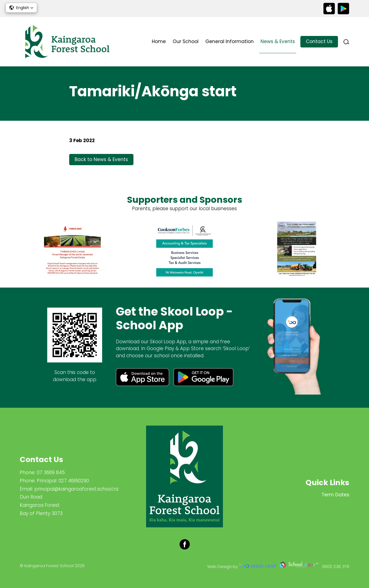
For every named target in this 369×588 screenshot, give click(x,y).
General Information (230, 41)
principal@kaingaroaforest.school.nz (76, 489)
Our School (186, 41)
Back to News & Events (101, 159)
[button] (21, 8)
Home (159, 41)
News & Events (278, 41)
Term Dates (335, 495)
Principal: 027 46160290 (63, 481)
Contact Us (319, 41)
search (346, 42)
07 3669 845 (51, 472)
